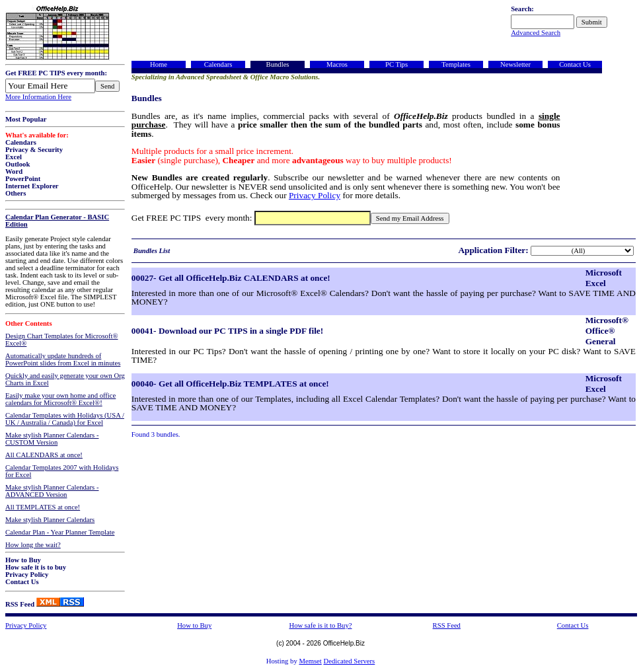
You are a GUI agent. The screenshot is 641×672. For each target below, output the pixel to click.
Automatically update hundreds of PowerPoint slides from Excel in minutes (63, 359)
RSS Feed (20, 604)
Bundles (278, 64)
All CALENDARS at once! (44, 455)
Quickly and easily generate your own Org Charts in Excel (65, 379)
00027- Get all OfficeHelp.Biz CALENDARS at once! (231, 278)
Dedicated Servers (349, 661)
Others (16, 193)
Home (159, 64)
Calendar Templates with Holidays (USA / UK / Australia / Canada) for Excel (65, 419)
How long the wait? (33, 545)
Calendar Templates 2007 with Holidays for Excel (62, 471)
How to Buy (23, 560)
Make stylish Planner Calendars (50, 520)
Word (14, 171)
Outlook (18, 164)
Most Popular (26, 119)
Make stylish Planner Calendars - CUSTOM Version (52, 439)
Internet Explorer (32, 186)
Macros (337, 64)
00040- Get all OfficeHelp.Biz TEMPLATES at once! (230, 384)
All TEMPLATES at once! (43, 507)
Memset (310, 661)
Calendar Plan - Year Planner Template (60, 532)
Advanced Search (536, 33)
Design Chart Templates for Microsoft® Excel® (62, 340)
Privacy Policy (27, 575)
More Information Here (38, 97)
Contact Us (22, 582)
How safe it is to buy (36, 567)
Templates (456, 64)
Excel (14, 157)
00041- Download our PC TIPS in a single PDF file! (227, 331)
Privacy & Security (34, 150)
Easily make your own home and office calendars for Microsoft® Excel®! (60, 399)
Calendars (21, 142)
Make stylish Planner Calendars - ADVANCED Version (52, 491)
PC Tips (396, 64)
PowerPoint (23, 179)
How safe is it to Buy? (320, 625)
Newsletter (515, 64)
